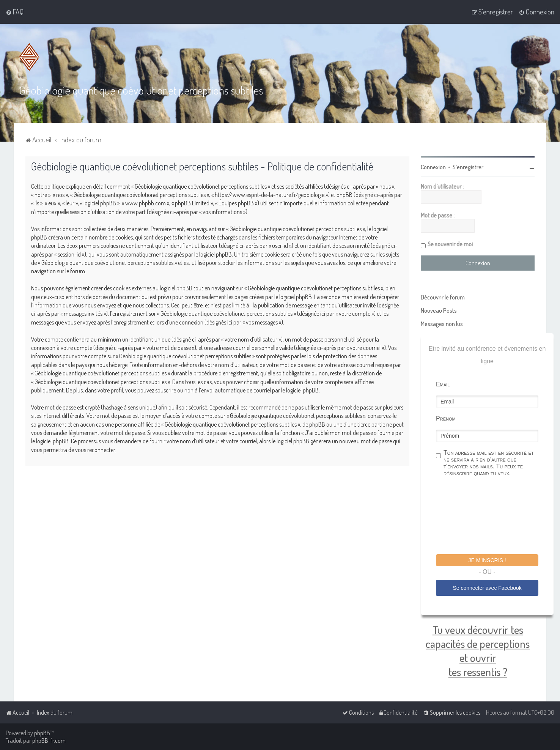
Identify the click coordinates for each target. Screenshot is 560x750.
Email (443, 384)
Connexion (433, 167)
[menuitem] (15, 12)
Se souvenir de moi (450, 244)
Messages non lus (442, 324)
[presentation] (494, 517)
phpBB (42, 733)
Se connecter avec (487, 588)
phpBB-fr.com (49, 741)
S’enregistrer (468, 167)
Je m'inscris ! (487, 560)
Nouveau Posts (439, 310)
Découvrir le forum (443, 297)
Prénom (446, 418)
